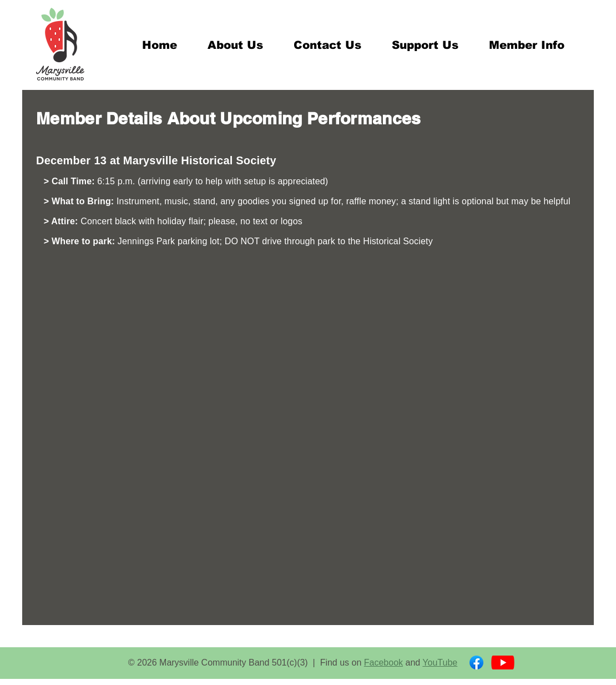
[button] (235, 45)
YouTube (440, 663)
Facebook (383, 663)
